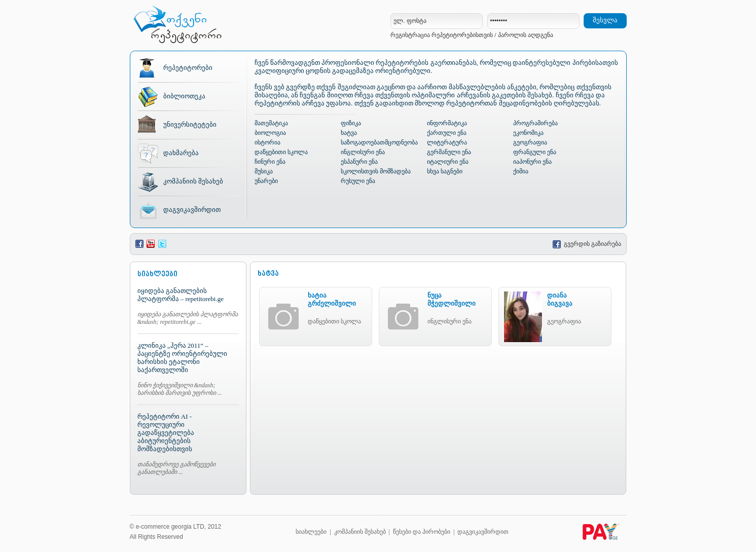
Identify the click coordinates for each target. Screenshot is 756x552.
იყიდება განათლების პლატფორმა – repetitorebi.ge (181, 295)
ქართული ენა (447, 133)
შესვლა (605, 20)
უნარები (266, 181)
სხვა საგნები (445, 171)
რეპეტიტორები (188, 68)
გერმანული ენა (449, 152)
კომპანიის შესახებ (193, 181)
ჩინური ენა (270, 162)
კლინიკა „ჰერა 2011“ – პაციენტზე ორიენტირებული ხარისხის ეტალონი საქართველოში (182, 358)
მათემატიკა (271, 123)
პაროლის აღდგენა (526, 35)
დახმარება (181, 153)
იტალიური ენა (448, 162)
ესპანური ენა (359, 162)
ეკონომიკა (528, 133)
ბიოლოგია (270, 133)
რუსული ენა (358, 181)
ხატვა (349, 133)
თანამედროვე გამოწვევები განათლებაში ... (176, 468)
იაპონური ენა (532, 162)
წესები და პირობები (422, 532)
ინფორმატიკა (447, 123)
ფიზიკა (351, 123)
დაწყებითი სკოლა (281, 152)
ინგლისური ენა (363, 152)
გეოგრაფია (530, 142)
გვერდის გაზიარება (587, 244)
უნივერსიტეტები (190, 124)
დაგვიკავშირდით (192, 210)
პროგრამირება (535, 123)
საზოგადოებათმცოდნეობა (379, 142)
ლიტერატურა (447, 142)
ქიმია (521, 171)
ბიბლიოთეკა (184, 96)
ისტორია (267, 142)
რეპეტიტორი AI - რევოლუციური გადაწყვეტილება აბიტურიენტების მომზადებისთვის (166, 433)
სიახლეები (311, 532)
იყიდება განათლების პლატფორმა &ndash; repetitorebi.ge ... (188, 318)
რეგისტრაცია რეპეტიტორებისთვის (442, 35)
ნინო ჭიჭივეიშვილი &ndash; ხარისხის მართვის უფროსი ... (180, 389)
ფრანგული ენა (535, 152)
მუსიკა (264, 171)
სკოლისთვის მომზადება (376, 171)
